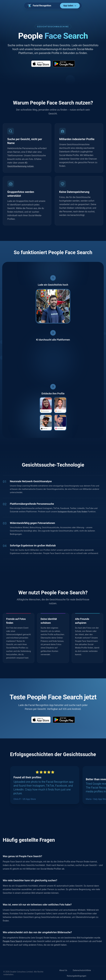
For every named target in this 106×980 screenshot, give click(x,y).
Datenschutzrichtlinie (82, 970)
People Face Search (12, 941)
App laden (70, 6)
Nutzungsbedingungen (76, 976)
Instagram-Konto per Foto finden (73, 512)
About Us (63, 970)
